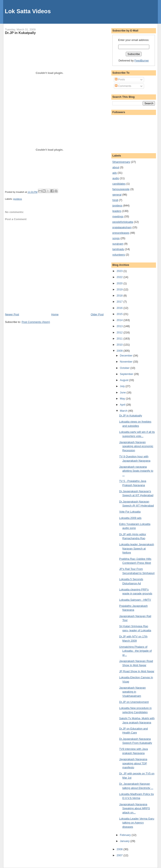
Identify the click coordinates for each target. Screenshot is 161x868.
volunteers (119, 255)
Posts (120, 79)
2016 (120, 308)
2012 (120, 332)
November (127, 362)
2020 (120, 283)
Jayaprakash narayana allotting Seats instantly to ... (136, 471)
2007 (120, 855)
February (126, 835)
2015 (120, 314)
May (123, 399)
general (117, 195)
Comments (123, 86)
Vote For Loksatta (130, 512)
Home (55, 314)
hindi (115, 200)
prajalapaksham (122, 227)
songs (116, 238)
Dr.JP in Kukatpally (20, 33)
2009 (120, 351)
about (116, 167)
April (123, 405)
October (125, 368)
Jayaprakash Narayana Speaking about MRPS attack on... (135, 808)
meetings (118, 216)
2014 (120, 320)
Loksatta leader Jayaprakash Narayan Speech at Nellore (137, 548)
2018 (120, 296)
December (127, 356)
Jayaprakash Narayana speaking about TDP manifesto (133, 763)
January (125, 841)
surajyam (118, 244)
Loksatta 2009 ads (130, 518)
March (124, 411)
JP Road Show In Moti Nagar (137, 671)
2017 (120, 302)
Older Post (97, 314)
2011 (120, 339)
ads (115, 173)
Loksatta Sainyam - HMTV (135, 600)
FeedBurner (142, 61)
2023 (120, 271)
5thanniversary (121, 162)
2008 (120, 849)
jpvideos (18, 199)
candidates (119, 184)
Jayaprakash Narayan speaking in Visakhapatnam (132, 692)
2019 (120, 289)
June (123, 392)
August (125, 380)
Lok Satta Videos (28, 11)
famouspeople (121, 189)
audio (116, 178)
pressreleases (121, 233)
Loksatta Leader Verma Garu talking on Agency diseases (137, 823)
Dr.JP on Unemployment (134, 702)
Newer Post (12, 314)
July (123, 386)
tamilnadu (118, 249)
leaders (117, 211)
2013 (120, 326)
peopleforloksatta (123, 222)
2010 (120, 345)
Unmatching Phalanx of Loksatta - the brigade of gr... (136, 651)
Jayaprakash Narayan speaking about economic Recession (136, 446)
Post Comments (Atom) (36, 322)
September (127, 374)
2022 (120, 277)
